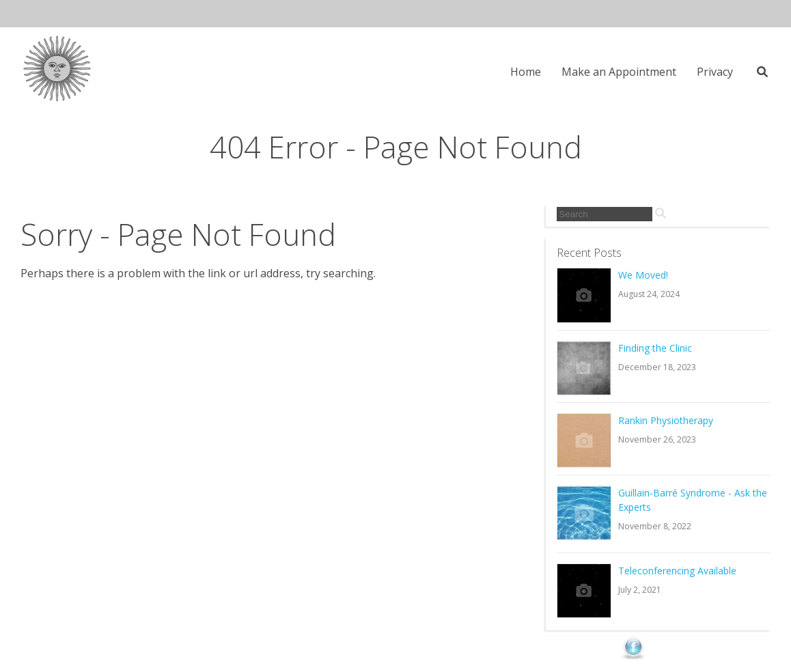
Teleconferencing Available (677, 571)
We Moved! (643, 275)
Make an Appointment (619, 72)
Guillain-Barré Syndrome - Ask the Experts (693, 500)
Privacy (715, 72)
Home (526, 72)
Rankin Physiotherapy (666, 420)
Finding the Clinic (655, 348)
